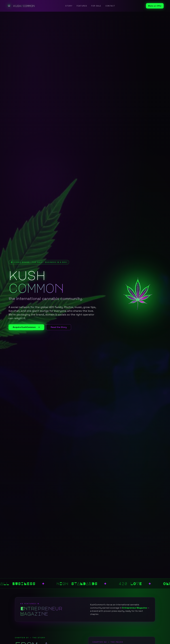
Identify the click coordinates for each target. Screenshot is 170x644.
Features (82, 6)
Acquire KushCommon (26, 327)
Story (69, 6)
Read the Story (59, 327)
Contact (110, 6)
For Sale (96, 6)
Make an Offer (155, 6)
